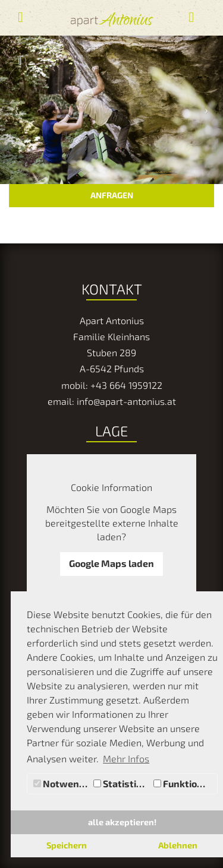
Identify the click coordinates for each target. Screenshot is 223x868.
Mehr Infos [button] (126, 758)
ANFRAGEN (112, 195)
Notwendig (62, 783)
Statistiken (122, 783)
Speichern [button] (67, 845)
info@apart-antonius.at (126, 401)
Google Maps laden (111, 563)
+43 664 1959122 (126, 385)
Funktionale (185, 783)
